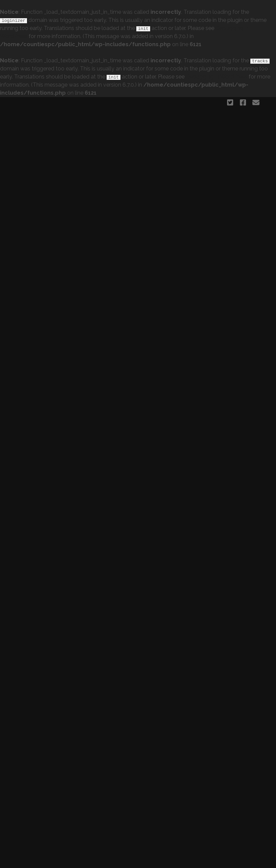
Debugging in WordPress (217, 77)
